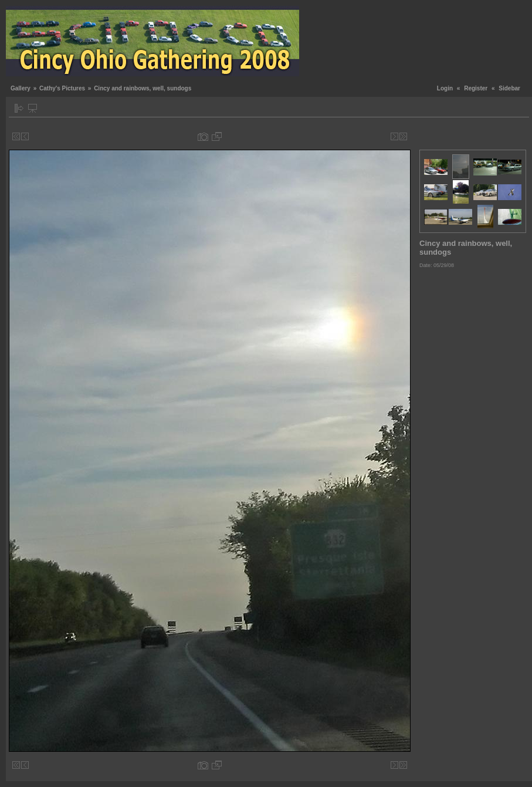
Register (476, 88)
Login (445, 88)
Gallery (21, 88)
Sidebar (509, 88)
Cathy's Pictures (62, 88)
